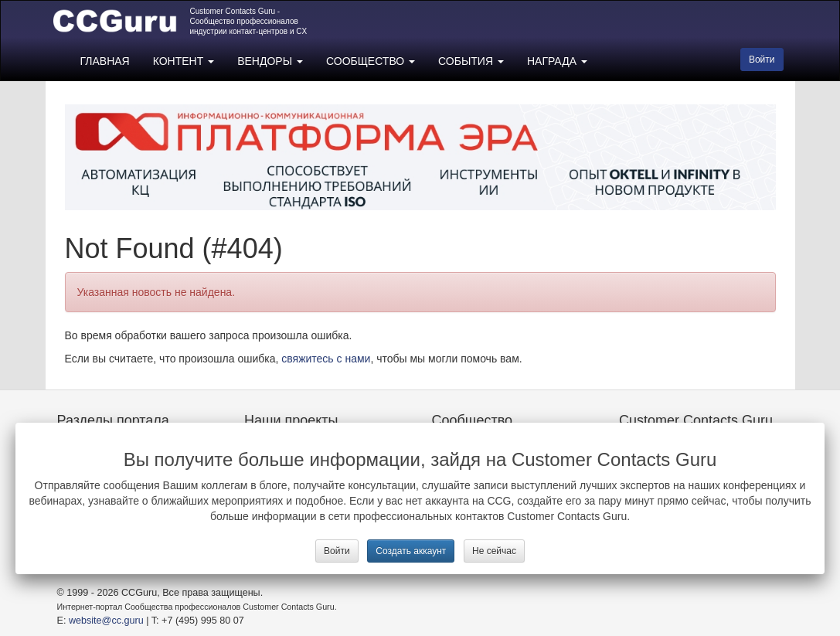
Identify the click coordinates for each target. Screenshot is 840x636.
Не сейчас (494, 551)
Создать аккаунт (411, 551)
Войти (337, 551)
